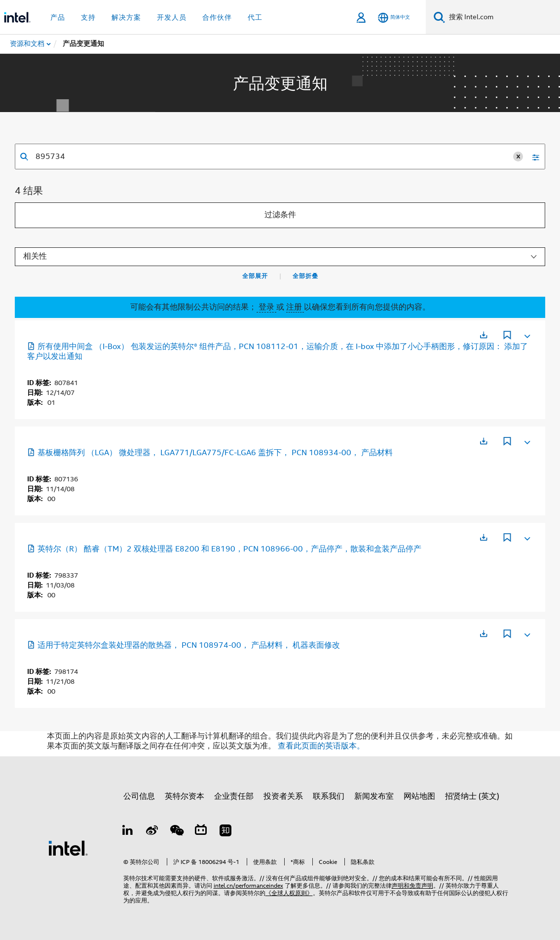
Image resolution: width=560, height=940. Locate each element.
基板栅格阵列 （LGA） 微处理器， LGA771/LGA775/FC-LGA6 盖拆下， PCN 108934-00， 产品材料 (210, 453)
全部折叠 (305, 276)
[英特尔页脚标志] (68, 848)
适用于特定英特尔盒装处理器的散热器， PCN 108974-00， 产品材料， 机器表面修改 (184, 645)
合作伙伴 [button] (217, 17)
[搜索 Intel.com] (503, 17)
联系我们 (329, 796)
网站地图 (419, 796)
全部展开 (255, 276)
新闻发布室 (374, 796)
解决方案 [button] (126, 17)
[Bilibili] (201, 832)
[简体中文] (394, 18)
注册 (295, 307)
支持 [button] (88, 17)
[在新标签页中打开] (484, 335)
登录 (266, 307)
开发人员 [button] (172, 17)
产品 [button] (58, 17)
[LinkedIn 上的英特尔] (128, 832)
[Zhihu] (225, 832)
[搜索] (439, 17)
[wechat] (177, 832)
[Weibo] (152, 832)
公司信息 (139, 796)
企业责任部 (234, 796)
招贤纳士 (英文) (472, 796)
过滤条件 (280, 215)
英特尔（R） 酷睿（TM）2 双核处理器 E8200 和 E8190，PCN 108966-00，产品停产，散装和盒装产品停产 (224, 549)
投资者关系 (283, 796)
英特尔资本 (185, 796)
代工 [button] (255, 17)
